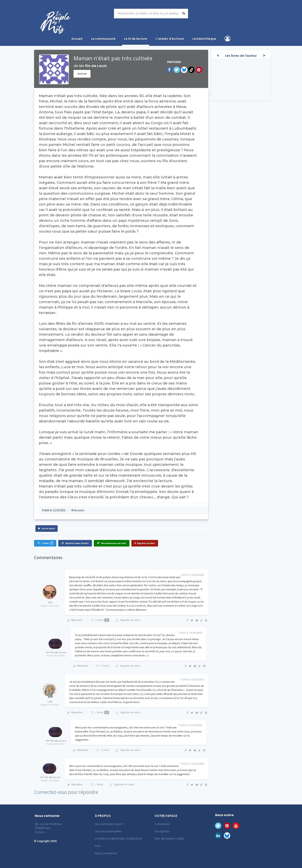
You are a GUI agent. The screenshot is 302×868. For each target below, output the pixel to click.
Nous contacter (106, 853)
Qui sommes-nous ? (109, 824)
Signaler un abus (145, 543)
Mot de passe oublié (169, 838)
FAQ (98, 846)
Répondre (75, 620)
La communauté (103, 39)
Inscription (162, 831)
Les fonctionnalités (108, 831)
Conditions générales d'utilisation (118, 838)
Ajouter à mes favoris (75, 543)
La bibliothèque (204, 39)
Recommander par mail (112, 543)
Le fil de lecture (136, 39)
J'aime (45, 543)
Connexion (162, 824)
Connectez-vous (51, 792)
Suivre (82, 74)
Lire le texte (47, 528)
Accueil (77, 39)
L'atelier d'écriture (170, 39)
